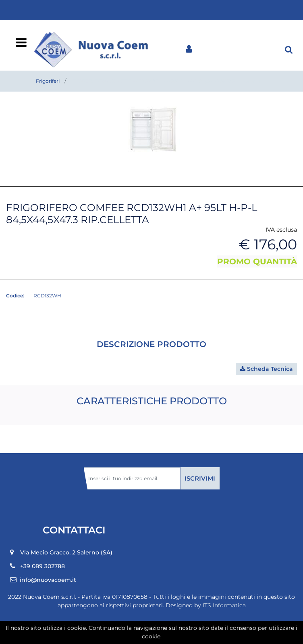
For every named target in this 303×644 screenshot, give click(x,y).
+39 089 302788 (43, 566)
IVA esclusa (281, 230)
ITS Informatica (224, 605)
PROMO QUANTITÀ (257, 261)
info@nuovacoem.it (48, 580)
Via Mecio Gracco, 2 (66, 552)
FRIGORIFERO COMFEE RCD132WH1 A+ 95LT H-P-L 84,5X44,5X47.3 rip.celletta (167, 81)
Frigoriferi (48, 81)
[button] (289, 49)
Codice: (15, 296)
